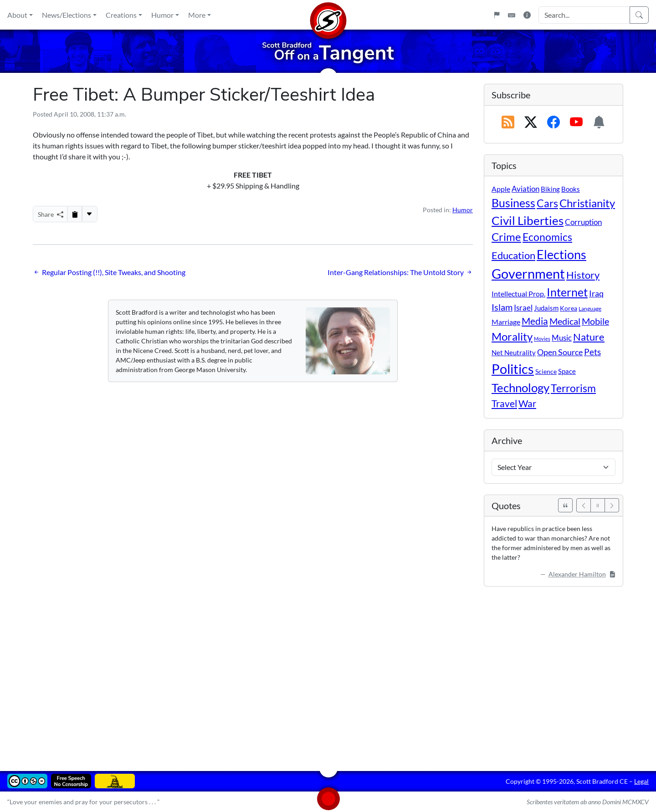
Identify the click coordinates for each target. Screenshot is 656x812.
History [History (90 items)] (583, 275)
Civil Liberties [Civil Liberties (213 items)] (528, 220)
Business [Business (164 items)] (513, 203)
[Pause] (598, 505)
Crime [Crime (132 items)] (506, 237)
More (197, 15)
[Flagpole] (497, 15)
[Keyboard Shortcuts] (512, 15)
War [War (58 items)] (527, 403)
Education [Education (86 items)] (513, 255)
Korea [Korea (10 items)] (569, 308)
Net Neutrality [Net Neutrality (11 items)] (514, 352)
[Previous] (584, 505)
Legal (641, 781)
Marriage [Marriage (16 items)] (506, 322)
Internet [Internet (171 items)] (567, 292)
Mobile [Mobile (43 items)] (595, 321)
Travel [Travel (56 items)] (504, 403)
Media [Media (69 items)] (535, 321)
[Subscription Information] (599, 123)
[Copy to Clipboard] (75, 214)
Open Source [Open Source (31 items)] (560, 352)
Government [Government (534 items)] (528, 273)
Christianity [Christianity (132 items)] (587, 203)
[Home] (328, 15)
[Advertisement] (306, 672)
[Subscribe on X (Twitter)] (531, 123)
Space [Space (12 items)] (567, 371)
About (17, 15)
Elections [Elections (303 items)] (561, 255)
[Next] (612, 505)
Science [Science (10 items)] (546, 371)
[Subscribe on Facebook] (553, 123)
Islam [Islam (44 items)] (502, 307)
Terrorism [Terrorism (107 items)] (573, 388)
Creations (121, 15)
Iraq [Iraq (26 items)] (596, 293)
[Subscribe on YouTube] (576, 123)
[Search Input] (584, 15)
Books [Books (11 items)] (571, 189)
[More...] (89, 214)
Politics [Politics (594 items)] (513, 369)
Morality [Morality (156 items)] (512, 336)
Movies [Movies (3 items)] (542, 339)
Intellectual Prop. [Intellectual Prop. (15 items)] (518, 294)
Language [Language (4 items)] (590, 309)
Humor (162, 15)
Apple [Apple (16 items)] (501, 189)
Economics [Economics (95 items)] (547, 237)
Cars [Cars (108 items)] (547, 203)
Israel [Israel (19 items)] (523, 308)
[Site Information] (527, 15)
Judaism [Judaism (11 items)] (546, 308)
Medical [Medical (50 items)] (565, 321)
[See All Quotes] (565, 505)
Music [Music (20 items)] (562, 338)
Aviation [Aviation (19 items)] (525, 189)
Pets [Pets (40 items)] (592, 352)
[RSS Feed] (508, 123)
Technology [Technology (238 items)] (520, 388)
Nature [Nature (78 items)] (589, 337)
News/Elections (67, 15)
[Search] (639, 15)
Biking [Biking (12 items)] (550, 189)
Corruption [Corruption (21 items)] (583, 222)
